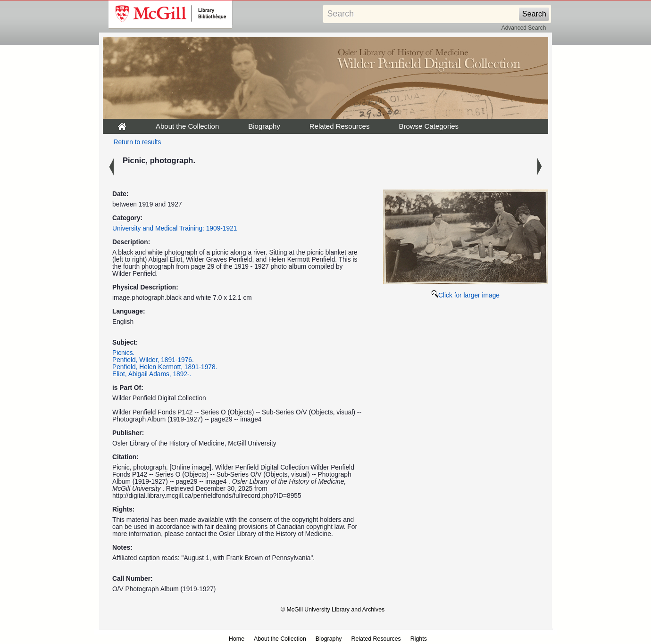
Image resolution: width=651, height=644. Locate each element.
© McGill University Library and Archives (333, 610)
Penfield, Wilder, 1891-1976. (153, 360)
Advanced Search (524, 28)
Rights (419, 639)
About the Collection (187, 126)
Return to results (138, 142)
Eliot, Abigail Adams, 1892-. (152, 374)
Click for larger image (466, 295)
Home (237, 639)
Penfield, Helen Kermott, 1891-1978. (165, 367)
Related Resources (340, 126)
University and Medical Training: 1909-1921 (175, 228)
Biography (264, 126)
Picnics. (123, 353)
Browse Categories (429, 126)
